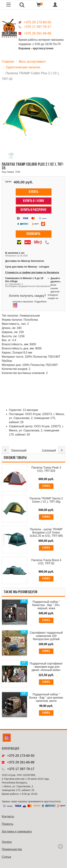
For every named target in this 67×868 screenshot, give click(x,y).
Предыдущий (19, 450)
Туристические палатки (23, 67)
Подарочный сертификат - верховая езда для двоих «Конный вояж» (46, 667)
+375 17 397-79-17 (38, 27)
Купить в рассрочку (34, 210)
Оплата (7, 842)
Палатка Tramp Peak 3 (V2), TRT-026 (46, 469)
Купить (33, 192)
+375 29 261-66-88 (38, 33)
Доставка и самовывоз (17, 831)
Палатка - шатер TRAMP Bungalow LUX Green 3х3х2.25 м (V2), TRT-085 (46, 533)
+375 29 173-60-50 (38, 22)
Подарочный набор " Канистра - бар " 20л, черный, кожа (46, 605)
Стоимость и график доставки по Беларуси (32, 272)
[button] (22, 5)
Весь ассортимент (32, 62)
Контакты (8, 816)
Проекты (8, 824)
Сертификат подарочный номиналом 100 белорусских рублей (46, 636)
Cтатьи (6, 857)
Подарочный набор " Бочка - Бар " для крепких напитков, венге (46, 698)
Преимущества (12, 849)
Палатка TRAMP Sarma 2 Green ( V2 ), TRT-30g (46, 500)
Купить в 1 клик (34, 201)
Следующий (49, 450)
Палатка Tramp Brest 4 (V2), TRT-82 (46, 562)
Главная (8, 62)
